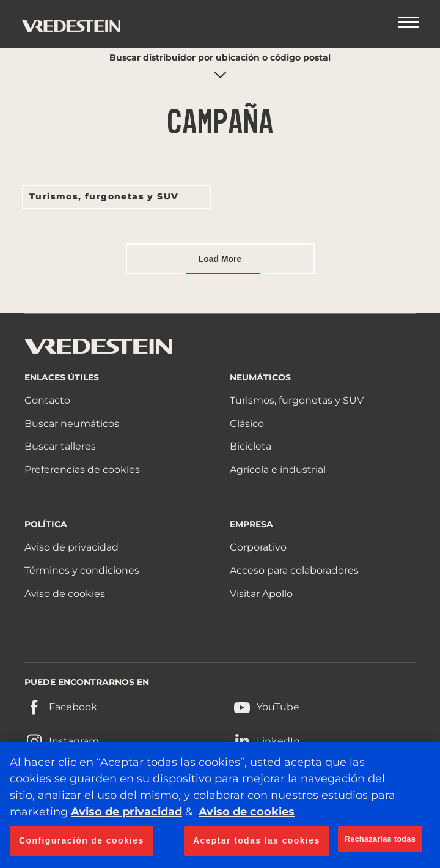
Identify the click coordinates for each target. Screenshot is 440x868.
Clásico (247, 424)
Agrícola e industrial (278, 469)
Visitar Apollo (261, 594)
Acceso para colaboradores (294, 570)
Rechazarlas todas (380, 839)
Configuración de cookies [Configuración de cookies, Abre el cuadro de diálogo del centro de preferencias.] (82, 840)
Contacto (47, 400)
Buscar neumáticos (72, 424)
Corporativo (258, 547)
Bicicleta (251, 446)
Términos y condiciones (82, 570)
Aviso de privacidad (71, 547)
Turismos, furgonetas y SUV (104, 196)
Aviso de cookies (65, 594)
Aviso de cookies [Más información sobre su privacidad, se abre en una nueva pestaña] (247, 812)
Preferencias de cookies (82, 469)
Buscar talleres (60, 446)
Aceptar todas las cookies (257, 840)
